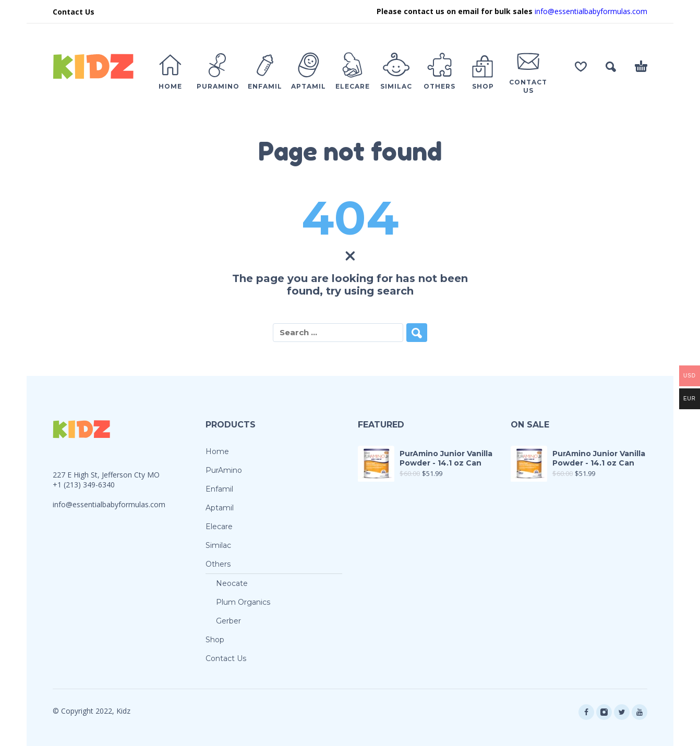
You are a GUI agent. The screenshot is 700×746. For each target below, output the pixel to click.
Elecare (219, 527)
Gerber (228, 621)
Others (218, 564)
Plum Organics (243, 602)
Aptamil (220, 508)
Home (217, 451)
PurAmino (224, 470)
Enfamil (219, 489)
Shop (215, 640)
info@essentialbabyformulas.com (591, 11)
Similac (218, 545)
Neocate (232, 583)
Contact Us (74, 12)
